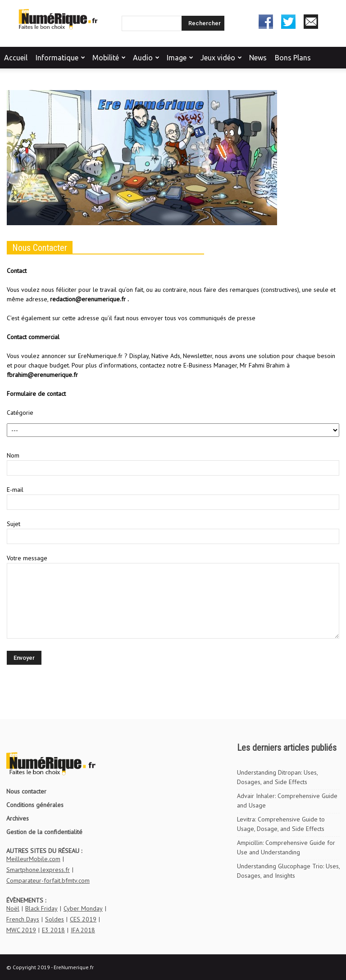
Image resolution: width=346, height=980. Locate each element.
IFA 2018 (83, 930)
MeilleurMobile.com (33, 859)
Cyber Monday (83, 908)
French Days (23, 919)
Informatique (60, 58)
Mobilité (109, 58)
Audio (146, 58)
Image (180, 58)
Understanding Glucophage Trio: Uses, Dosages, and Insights (288, 871)
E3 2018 (53, 930)
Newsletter (311, 22)
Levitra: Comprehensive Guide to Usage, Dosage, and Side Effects (281, 824)
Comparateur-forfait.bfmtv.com (48, 880)
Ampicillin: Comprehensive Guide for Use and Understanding (286, 847)
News (258, 58)
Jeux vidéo (221, 58)
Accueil (16, 58)
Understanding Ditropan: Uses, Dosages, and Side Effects (277, 777)
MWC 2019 (21, 930)
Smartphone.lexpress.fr (38, 870)
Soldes (55, 919)
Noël (13, 908)
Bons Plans (293, 58)
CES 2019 (83, 919)
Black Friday (41, 908)
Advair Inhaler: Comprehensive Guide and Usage (287, 801)
